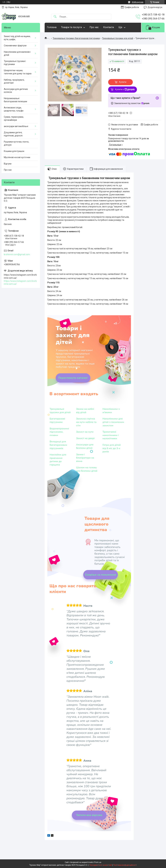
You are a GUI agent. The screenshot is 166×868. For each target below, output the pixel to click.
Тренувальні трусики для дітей (118, 38)
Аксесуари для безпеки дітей (85, 446)
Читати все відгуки (89, 815)
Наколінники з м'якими (111, 411)
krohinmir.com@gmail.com (17, 254)
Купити (123, 82)
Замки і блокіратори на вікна (85, 458)
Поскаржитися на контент (101, 865)
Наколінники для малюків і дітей (17, 53)
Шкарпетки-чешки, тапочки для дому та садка (18, 72)
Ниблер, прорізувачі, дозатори (14, 81)
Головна (52, 27)
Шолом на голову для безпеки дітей (87, 469)
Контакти (109, 27)
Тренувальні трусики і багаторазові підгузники (76, 38)
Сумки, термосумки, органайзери (14, 118)
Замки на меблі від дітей (85, 411)
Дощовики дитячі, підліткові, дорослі (13, 134)
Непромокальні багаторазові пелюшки (15, 100)
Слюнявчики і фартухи (15, 46)
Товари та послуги (71, 27)
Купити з (125, 90)
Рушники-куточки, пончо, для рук (16, 143)
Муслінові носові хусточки (17, 157)
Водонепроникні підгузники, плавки (59, 432)
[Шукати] (55, 17)
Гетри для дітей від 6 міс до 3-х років (112, 448)
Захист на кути (85, 432)
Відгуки (8, 164)
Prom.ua (98, 862)
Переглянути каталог (73, 378)
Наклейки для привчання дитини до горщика (58, 460)
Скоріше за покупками (101, 575)
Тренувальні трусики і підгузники (15, 63)
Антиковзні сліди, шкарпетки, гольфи (14, 109)
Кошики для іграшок (14, 151)
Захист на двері (85, 438)
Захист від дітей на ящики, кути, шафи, (17, 38)
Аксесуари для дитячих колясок (16, 91)
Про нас (94, 27)
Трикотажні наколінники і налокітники (110, 435)
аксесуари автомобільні (16, 126)
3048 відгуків (138, 2)
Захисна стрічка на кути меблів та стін (86, 422)
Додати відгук (155, 7)
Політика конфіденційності (125, 865)
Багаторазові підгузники (57, 420)
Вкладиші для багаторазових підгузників (58, 445)
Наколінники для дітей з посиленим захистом (113, 422)
